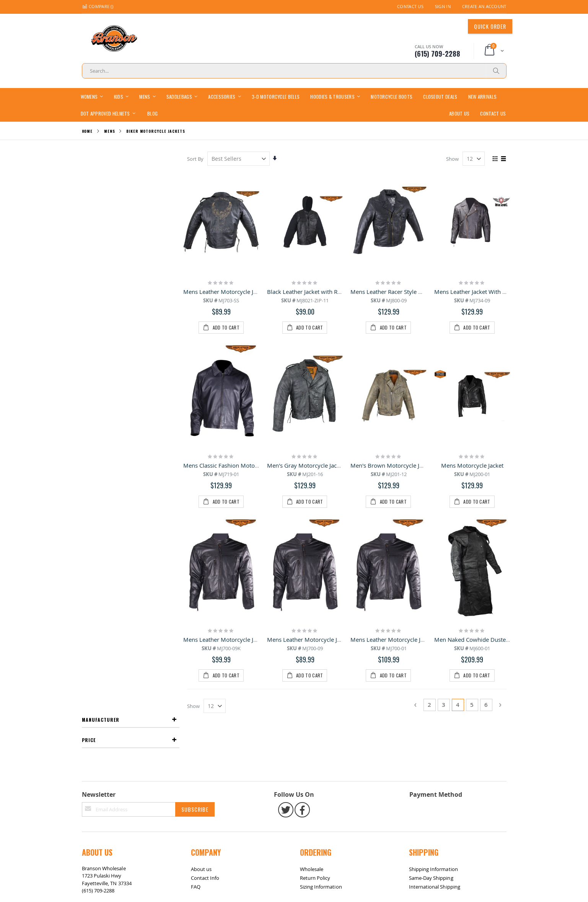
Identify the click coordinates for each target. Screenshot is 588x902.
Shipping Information (433, 656)
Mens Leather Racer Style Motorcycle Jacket (408, 291)
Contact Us (410, 6)
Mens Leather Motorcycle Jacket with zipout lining (249, 475)
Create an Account (484, 6)
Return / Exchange (132, 723)
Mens (110, 131)
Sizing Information (321, 673)
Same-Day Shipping (431, 664)
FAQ (196, 673)
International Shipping (435, 673)
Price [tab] (89, 179)
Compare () (98, 6)
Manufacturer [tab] (101, 158)
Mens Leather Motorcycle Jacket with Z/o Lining (413, 475)
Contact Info (205, 664)
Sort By (196, 159)
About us (201, 656)
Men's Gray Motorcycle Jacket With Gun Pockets (330, 383)
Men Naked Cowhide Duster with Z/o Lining (492, 475)
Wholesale (312, 656)
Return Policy (315, 664)
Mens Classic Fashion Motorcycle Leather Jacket (247, 383)
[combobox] (294, 71)
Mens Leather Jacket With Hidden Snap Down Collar (502, 291)
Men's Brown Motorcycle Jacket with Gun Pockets (416, 383)
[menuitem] (152, 113)
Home (87, 131)
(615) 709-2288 (98, 677)
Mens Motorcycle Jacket (472, 383)
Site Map (95, 723)
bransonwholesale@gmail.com (117, 692)
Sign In (443, 6)
